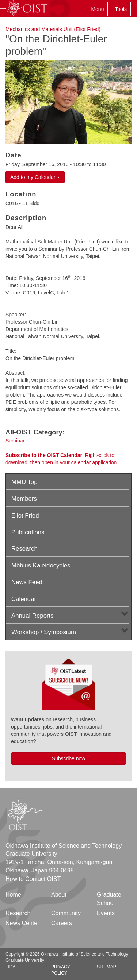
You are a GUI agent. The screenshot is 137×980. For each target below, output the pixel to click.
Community (66, 913)
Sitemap (106, 967)
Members (24, 499)
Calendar (24, 599)
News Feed (27, 582)
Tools (121, 9)
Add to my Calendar (35, 177)
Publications (28, 532)
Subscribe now (69, 758)
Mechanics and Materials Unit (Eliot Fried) (53, 29)
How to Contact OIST (33, 879)
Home (13, 895)
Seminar (15, 441)
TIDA (10, 967)
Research (24, 549)
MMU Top (24, 482)
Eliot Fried (25, 516)
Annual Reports (33, 616)
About (59, 895)
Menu (97, 9)
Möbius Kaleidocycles (41, 565)
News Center (22, 923)
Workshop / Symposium (44, 632)
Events (106, 913)
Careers (62, 923)
